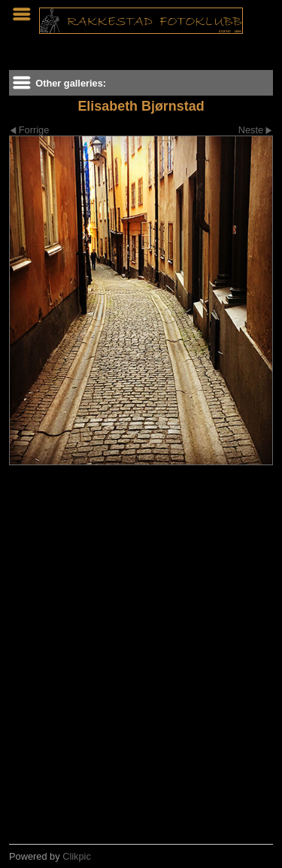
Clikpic (77, 856)
